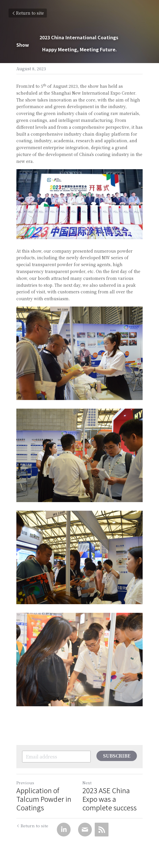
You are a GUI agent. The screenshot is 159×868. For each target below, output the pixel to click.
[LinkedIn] (64, 830)
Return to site (28, 13)
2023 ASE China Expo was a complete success (111, 799)
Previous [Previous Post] (25, 783)
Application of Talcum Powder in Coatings (44, 799)
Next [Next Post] (87, 783)
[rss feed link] (102, 830)
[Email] (85, 830)
